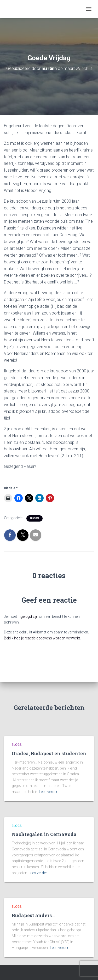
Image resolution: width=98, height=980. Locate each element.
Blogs (34, 518)
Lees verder (48, 792)
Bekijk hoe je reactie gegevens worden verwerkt (42, 638)
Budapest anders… (33, 915)
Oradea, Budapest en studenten (49, 753)
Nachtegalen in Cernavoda (44, 834)
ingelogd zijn (28, 616)
